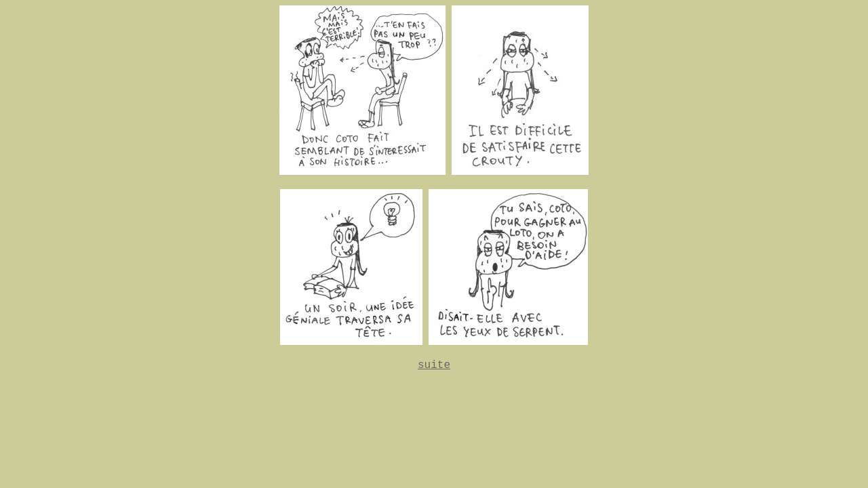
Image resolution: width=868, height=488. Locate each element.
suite (434, 365)
